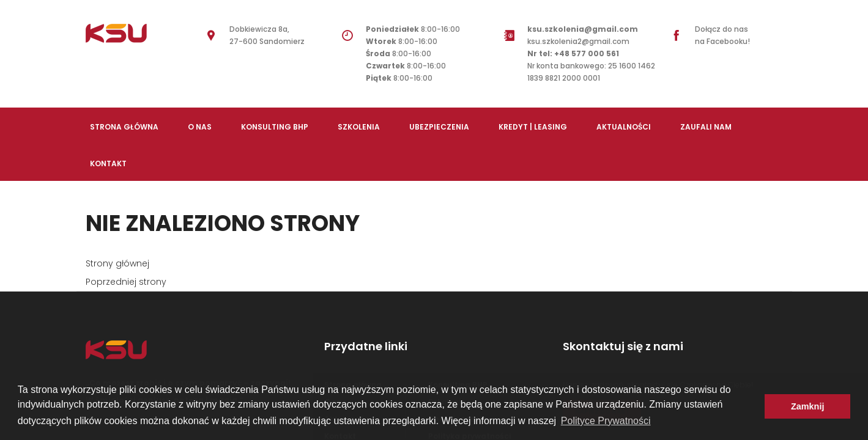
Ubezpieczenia (439, 127)
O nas (200, 127)
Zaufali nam (706, 127)
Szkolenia (359, 127)
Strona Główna (124, 127)
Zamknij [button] (807, 406)
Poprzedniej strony (126, 282)
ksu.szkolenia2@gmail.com (583, 41)
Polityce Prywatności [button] (606, 421)
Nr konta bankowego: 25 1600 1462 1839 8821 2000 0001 (591, 72)
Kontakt (108, 163)
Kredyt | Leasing (533, 127)
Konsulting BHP (275, 127)
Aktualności (624, 127)
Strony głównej (117, 263)
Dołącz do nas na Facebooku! (722, 35)
